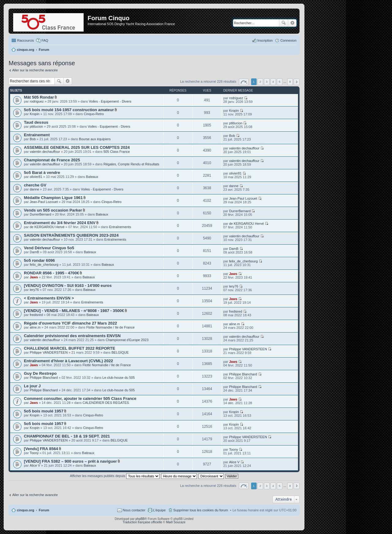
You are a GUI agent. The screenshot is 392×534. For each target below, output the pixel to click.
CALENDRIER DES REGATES (106, 403)
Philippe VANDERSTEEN (49, 352)
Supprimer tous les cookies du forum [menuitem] (201, 510)
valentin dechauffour (45, 152)
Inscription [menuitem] (265, 40)
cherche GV (35, 185)
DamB (34, 252)
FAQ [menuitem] (45, 40)
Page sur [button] (244, 82)
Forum (44, 510)
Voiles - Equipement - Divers (110, 101)
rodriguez (37, 101)
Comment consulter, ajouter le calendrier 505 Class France (80, 399)
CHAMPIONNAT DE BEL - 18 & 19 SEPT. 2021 (67, 436)
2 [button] (260, 82)
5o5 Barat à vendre (42, 173)
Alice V (35, 465)
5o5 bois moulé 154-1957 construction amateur (69, 110)
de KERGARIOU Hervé (47, 227)
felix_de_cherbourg (44, 265)
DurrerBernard (40, 214)
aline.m (35, 327)
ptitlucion (36, 126)
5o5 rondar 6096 (39, 260)
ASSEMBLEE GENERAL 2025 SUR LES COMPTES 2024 (77, 147)
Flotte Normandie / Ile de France (111, 327)
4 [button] (273, 82)
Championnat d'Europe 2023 (127, 340)
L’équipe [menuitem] (159, 510)
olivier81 (36, 177)
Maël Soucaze (176, 522)
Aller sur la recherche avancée (35, 70)
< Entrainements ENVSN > (49, 298)
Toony (34, 453)
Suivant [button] (297, 82)
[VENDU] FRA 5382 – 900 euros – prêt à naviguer (70, 461)
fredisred (36, 315)
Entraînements (120, 227)
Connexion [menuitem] (288, 40)
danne (34, 189)
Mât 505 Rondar (39, 97)
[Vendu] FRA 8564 (41, 449)
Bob (33, 139)
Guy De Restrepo (40, 373)
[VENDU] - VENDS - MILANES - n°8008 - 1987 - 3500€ (74, 311)
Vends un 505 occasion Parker (53, 210)
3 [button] (267, 82)
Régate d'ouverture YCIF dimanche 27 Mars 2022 (70, 323)
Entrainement (37, 135)
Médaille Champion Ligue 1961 (53, 198)
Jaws (34, 277)
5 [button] (280, 82)
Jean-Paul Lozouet (44, 202)
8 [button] (290, 82)
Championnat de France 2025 (52, 160)
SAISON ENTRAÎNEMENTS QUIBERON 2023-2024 (71, 235)
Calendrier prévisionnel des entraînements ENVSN (72, 336)
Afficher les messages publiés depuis (115, 476)
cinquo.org (26, 510)
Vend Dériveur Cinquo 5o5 (49, 248)
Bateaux (92, 177)
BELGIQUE (120, 352)
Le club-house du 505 (119, 378)
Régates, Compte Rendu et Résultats (131, 164)
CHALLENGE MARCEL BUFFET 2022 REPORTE (70, 348)
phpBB (140, 519)
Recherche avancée (292, 23)
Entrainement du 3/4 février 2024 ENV (60, 223)
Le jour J (32, 386)
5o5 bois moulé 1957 (44, 411)
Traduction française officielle (142, 522)
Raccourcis (25, 40)
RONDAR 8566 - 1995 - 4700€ (51, 273)
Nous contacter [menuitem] (134, 510)
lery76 (34, 290)
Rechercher (284, 23)
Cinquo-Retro (94, 114)
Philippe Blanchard (44, 378)
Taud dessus (36, 122)
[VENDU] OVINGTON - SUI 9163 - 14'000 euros (68, 286)
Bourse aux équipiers (95, 139)
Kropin (35, 114)
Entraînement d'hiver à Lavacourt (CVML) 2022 (68, 361)
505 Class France (117, 152)
